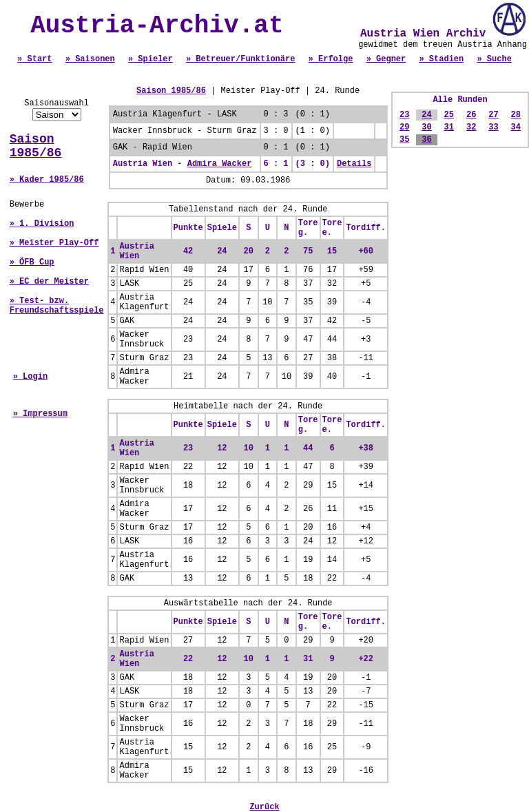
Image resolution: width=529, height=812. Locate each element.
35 (404, 140)
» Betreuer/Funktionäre (240, 59)
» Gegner (386, 59)
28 (516, 115)
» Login (30, 377)
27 (493, 115)
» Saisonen (90, 59)
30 (426, 127)
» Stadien (441, 59)
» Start (34, 59)
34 (516, 127)
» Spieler (151, 59)
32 (471, 127)
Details (354, 164)
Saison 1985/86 (36, 146)
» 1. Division (42, 224)
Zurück (264, 807)
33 (493, 127)
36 (426, 140)
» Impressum (40, 414)
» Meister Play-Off (54, 243)
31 (449, 127)
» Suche (494, 59)
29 (404, 127)
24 (426, 115)
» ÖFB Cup (32, 262)
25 (449, 115)
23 (404, 115)
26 (471, 115)
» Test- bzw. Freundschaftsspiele (57, 306)
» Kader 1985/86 (47, 180)
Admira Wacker (220, 164)
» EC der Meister (49, 282)
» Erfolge (331, 59)
